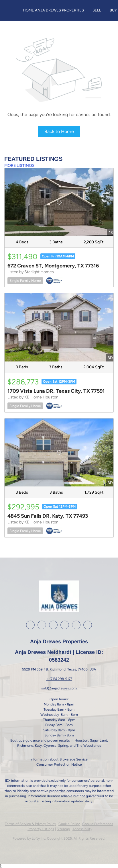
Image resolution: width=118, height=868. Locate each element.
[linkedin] (42, 625)
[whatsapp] (88, 625)
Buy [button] (113, 10)
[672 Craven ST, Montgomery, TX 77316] (59, 202)
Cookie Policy (69, 824)
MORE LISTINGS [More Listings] (19, 166)
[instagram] (53, 625)
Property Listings (41, 829)
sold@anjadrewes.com (59, 688)
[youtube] (65, 625)
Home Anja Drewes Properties (53, 10)
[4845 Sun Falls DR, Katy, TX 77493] (59, 453)
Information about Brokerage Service (59, 759)
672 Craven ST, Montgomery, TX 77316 (53, 266)
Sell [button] (97, 10)
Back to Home (59, 131)
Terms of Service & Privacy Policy (30, 824)
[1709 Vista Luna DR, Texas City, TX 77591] (59, 327)
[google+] (76, 625)
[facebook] (30, 625)
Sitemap (63, 829)
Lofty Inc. (39, 838)
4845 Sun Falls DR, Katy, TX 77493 (48, 516)
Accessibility (82, 829)
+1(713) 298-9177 (59, 679)
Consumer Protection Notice (59, 765)
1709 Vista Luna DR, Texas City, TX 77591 (56, 391)
